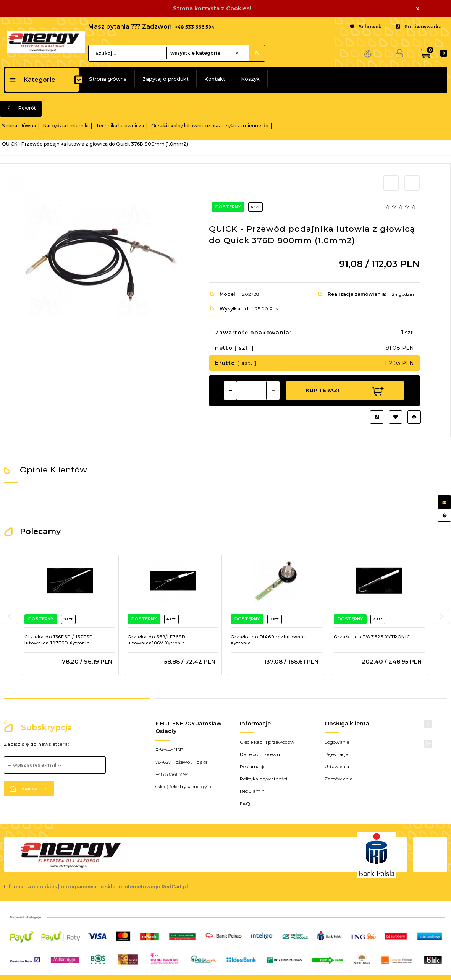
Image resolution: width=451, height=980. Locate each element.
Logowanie (337, 742)
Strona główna (108, 79)
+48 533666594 (172, 774)
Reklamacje (253, 767)
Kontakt (215, 79)
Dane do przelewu (260, 754)
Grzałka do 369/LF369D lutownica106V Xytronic (156, 640)
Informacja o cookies (30, 887)
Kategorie (32, 80)
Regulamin (252, 791)
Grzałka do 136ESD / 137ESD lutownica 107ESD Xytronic (59, 640)
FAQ (245, 804)
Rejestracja (336, 754)
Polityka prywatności (263, 779)
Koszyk (250, 79)
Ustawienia (337, 767)
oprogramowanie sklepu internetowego (111, 887)
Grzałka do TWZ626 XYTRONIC (372, 637)
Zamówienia (339, 779)
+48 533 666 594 (195, 27)
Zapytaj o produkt (166, 79)
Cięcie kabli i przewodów (267, 742)
